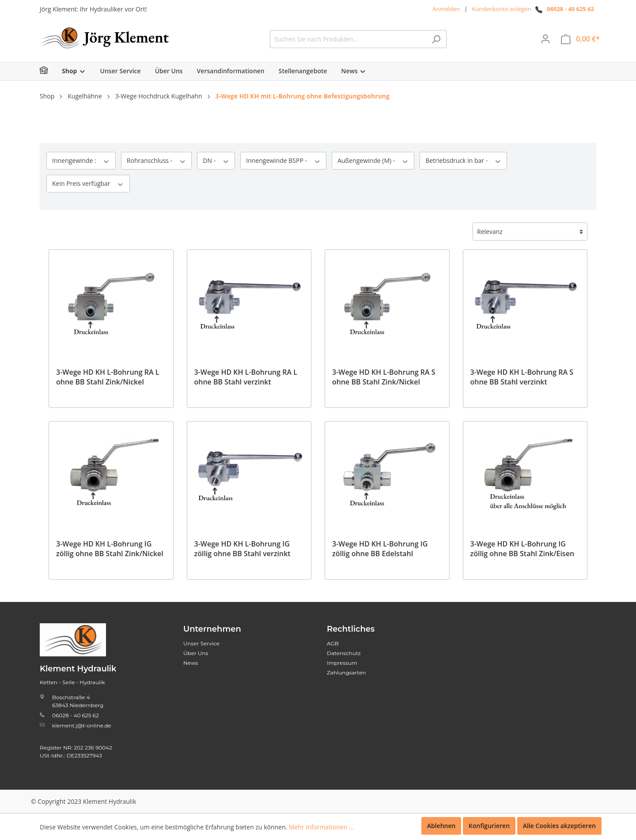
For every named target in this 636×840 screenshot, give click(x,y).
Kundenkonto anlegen (501, 9)
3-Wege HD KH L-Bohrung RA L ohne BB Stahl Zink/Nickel (108, 377)
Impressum (342, 663)
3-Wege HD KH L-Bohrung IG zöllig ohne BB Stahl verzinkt (242, 549)
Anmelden (446, 9)
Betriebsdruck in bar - (463, 160)
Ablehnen (441, 826)
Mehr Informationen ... (321, 827)
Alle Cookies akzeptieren (559, 826)
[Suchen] (436, 39)
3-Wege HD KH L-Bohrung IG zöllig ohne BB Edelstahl (380, 549)
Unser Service (201, 643)
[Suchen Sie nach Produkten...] (348, 39)
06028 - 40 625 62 (570, 9)
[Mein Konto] (545, 39)
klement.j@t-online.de (82, 725)
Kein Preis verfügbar (88, 183)
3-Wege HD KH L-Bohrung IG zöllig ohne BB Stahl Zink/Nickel (110, 549)
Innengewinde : (81, 160)
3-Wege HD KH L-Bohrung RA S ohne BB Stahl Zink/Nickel (384, 377)
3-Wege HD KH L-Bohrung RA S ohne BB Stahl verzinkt (522, 377)
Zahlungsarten (346, 672)
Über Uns (196, 653)
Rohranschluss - (156, 160)
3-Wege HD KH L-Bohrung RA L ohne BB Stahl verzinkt (246, 377)
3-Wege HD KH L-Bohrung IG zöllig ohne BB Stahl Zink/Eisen (522, 549)
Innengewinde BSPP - (283, 160)
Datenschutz (344, 653)
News (191, 663)
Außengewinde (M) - (373, 160)
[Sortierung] (530, 232)
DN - (216, 160)
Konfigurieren (489, 826)
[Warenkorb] (580, 39)
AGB (333, 643)
